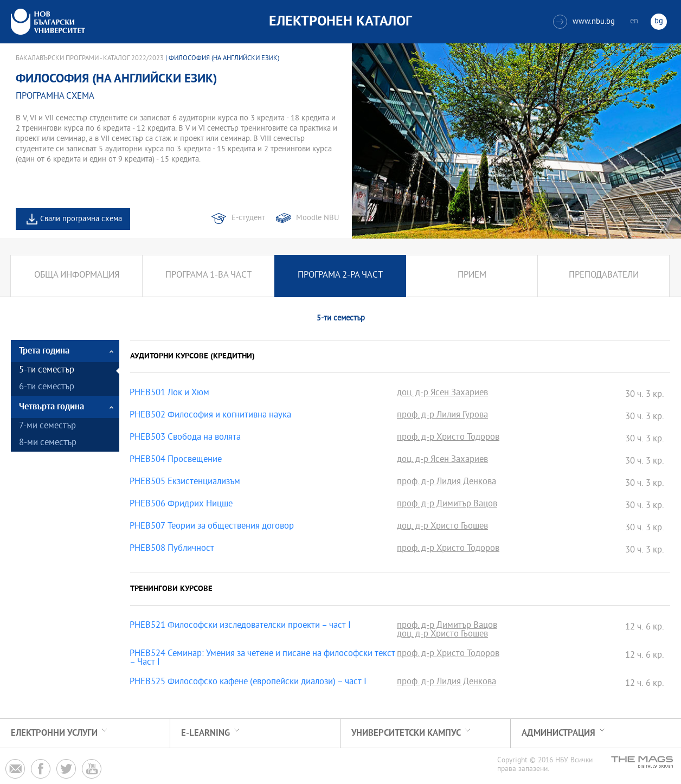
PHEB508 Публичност (172, 549)
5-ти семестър (47, 371)
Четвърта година (52, 407)
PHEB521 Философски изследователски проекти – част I (240, 626)
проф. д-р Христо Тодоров (448, 438)
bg (659, 21)
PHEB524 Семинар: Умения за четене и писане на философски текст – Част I (262, 659)
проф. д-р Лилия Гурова (442, 416)
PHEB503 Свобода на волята (185, 438)
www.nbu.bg (584, 22)
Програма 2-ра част (340, 276)
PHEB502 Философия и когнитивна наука (210, 416)
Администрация (558, 733)
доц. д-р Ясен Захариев (442, 394)
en (634, 21)
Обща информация (77, 276)
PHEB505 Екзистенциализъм (185, 483)
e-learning (205, 733)
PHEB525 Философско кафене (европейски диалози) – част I (248, 683)
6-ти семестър (47, 387)
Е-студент (248, 218)
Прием (472, 276)
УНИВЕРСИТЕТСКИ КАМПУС (406, 733)
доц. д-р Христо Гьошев (442, 527)
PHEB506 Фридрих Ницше (181, 505)
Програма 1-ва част (208, 276)
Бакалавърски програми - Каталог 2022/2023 (90, 59)
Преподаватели (604, 276)
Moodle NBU (317, 218)
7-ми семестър (47, 426)
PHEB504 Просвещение (176, 460)
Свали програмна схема (81, 219)
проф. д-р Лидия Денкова (446, 483)
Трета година (44, 351)
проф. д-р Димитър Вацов (447, 505)
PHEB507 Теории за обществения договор (212, 527)
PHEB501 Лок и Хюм (169, 394)
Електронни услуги (54, 733)
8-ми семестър (48, 443)
